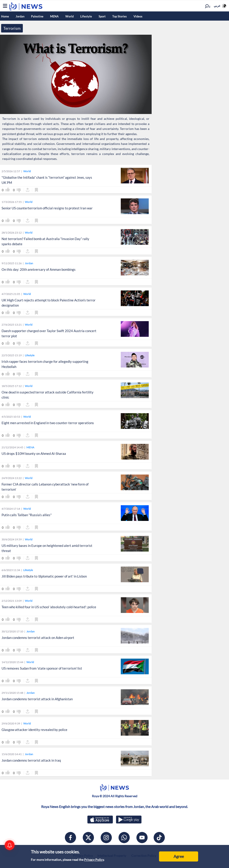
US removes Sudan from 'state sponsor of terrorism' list (42, 668)
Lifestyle (86, 16)
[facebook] (70, 838)
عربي (217, 6)
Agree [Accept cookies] (179, 856)
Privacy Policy (94, 860)
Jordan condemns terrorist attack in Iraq (31, 760)
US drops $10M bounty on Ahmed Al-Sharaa (34, 453)
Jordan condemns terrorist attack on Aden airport (38, 638)
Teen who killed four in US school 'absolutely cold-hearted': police (49, 607)
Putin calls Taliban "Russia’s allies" (27, 515)
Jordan (20, 16)
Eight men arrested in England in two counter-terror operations (48, 423)
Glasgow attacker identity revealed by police (34, 730)
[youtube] (142, 838)
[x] (88, 838)
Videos (138, 16)
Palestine (37, 16)
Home (5, 16)
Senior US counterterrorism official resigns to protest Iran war (47, 208)
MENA (54, 16)
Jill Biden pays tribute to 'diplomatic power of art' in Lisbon (44, 576)
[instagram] (106, 838)
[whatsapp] (124, 838)
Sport (102, 16)
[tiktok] (159, 838)
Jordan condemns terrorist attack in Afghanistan (37, 699)
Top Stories (120, 16)
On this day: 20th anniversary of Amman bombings (39, 269)
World (69, 16)
